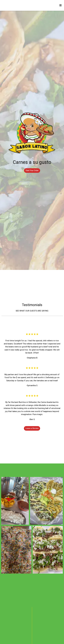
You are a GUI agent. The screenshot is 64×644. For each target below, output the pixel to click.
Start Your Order (32, 170)
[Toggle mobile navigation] (61, 5)
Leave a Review (32, 428)
